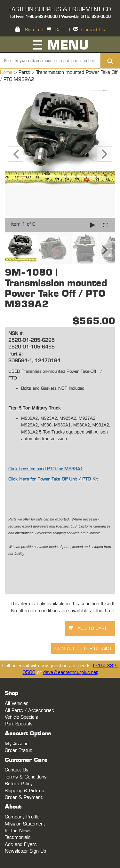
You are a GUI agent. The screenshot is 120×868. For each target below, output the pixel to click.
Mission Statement (25, 824)
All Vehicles (17, 704)
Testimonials (18, 837)
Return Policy (19, 784)
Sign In (32, 30)
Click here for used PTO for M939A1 (46, 469)
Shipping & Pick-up (24, 791)
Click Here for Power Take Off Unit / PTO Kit (53, 479)
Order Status (19, 751)
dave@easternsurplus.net (70, 673)
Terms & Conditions (26, 777)
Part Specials (19, 724)
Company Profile (22, 817)
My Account (17, 744)
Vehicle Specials (21, 717)
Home (7, 72)
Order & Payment (24, 798)
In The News (18, 831)
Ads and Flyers (21, 845)
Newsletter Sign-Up (25, 851)
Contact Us (93, 30)
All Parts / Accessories (29, 711)
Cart (59, 30)
